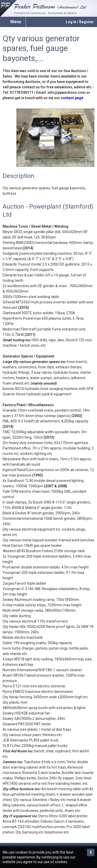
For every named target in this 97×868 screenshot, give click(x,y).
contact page (72, 98)
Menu (16, 22)
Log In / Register (80, 22)
